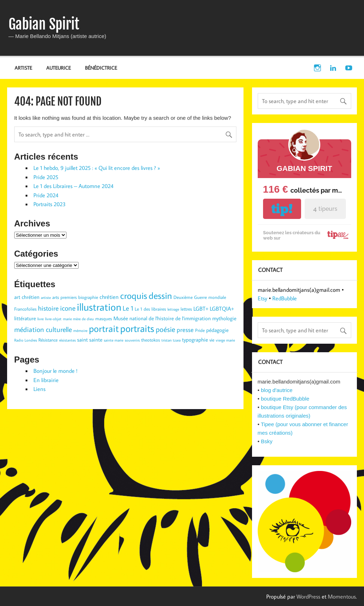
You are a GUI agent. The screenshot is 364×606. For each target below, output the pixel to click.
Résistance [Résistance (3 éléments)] (48, 340)
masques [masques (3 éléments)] (104, 318)
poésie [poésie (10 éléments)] (165, 329)
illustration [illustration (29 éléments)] (99, 307)
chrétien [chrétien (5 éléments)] (109, 297)
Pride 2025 (46, 177)
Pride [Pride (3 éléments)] (200, 330)
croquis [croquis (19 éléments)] (134, 295)
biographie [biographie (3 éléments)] (88, 297)
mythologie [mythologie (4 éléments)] (224, 318)
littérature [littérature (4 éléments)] (25, 318)
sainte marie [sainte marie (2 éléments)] (114, 340)
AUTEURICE (58, 68)
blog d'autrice (277, 390)
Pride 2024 (46, 195)
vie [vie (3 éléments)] (212, 340)
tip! (282, 209)
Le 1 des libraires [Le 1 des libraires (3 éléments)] (150, 309)
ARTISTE (23, 68)
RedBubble (285, 298)
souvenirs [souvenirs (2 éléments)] (132, 340)
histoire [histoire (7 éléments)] (48, 308)
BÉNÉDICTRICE (101, 68)
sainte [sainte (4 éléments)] (96, 340)
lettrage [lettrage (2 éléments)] (173, 309)
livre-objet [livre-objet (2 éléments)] (53, 319)
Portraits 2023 (50, 204)
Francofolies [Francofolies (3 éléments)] (25, 309)
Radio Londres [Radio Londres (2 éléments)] (26, 340)
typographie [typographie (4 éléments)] (195, 340)
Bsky (267, 441)
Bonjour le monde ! (55, 371)
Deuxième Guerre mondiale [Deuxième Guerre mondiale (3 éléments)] (200, 297)
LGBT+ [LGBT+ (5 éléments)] (201, 308)
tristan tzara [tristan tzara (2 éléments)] (171, 340)
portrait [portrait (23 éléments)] (104, 328)
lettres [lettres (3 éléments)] (186, 309)
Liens (39, 389)
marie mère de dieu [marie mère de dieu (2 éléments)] (78, 319)
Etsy (263, 298)
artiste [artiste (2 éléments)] (46, 297)
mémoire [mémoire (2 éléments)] (80, 331)
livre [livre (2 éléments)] (41, 319)
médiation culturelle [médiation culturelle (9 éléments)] (43, 329)
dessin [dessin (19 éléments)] (160, 295)
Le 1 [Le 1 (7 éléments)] (128, 308)
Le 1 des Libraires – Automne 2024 (73, 186)
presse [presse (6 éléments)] (185, 330)
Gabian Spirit (44, 24)
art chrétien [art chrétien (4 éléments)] (27, 297)
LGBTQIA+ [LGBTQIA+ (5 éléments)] (222, 308)
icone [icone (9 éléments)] (68, 308)
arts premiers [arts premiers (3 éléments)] (65, 297)
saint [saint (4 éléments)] (82, 340)
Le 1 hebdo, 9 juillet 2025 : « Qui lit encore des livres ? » (97, 168)
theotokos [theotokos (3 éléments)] (151, 340)
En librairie (46, 380)
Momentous (342, 596)
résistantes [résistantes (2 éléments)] (67, 340)
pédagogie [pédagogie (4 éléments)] (217, 330)
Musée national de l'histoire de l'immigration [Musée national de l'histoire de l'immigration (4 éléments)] (162, 318)
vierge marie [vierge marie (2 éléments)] (225, 340)
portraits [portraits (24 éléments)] (137, 328)
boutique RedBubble (285, 399)
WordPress (308, 596)
